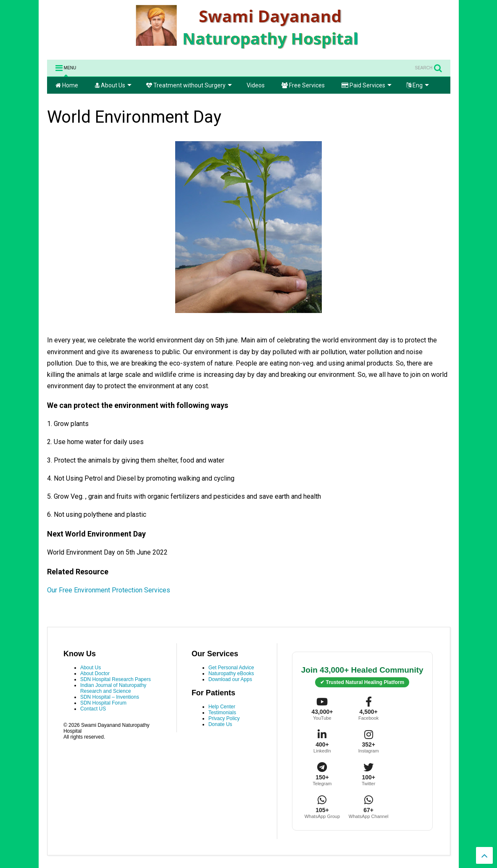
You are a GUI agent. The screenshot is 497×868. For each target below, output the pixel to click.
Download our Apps (230, 679)
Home (67, 85)
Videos (256, 85)
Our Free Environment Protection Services (109, 590)
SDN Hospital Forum (103, 703)
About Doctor (95, 673)
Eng (418, 85)
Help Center (222, 707)
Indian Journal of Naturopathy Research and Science (113, 688)
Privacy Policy (224, 718)
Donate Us (220, 724)
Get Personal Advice (231, 668)
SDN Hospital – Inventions (110, 697)
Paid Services (367, 85)
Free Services (303, 85)
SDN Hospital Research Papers (116, 679)
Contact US (93, 709)
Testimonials (222, 713)
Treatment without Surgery (189, 85)
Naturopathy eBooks (231, 673)
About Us (113, 85)
